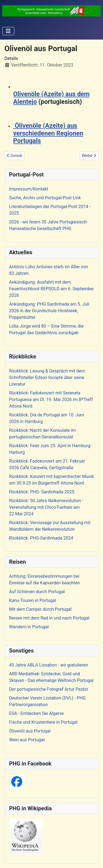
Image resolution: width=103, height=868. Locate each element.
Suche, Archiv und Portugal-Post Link (45, 198)
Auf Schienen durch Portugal (37, 592)
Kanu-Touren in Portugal (33, 600)
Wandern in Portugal (29, 627)
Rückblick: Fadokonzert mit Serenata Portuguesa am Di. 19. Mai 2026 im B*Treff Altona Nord (51, 400)
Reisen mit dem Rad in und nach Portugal (49, 618)
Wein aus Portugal (27, 740)
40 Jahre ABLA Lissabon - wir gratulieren (49, 665)
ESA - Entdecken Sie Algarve (36, 713)
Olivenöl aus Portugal (30, 731)
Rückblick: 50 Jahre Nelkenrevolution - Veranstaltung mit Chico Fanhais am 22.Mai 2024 (46, 507)
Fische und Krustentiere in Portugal (43, 722)
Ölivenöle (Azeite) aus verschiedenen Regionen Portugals (48, 133)
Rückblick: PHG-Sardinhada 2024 (41, 538)
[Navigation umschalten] (8, 31)
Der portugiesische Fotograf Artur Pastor (49, 689)
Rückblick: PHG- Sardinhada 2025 (42, 492)
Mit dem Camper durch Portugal (40, 609)
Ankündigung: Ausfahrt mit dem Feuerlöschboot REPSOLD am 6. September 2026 (51, 289)
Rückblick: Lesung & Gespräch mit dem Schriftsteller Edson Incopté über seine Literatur (47, 378)
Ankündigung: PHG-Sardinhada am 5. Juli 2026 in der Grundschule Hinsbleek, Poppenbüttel (49, 311)
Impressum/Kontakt (29, 189)
